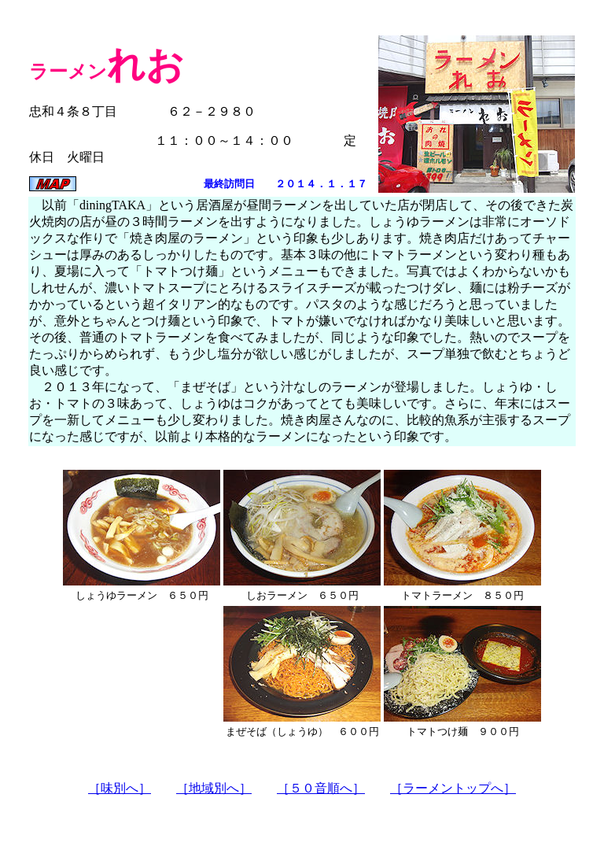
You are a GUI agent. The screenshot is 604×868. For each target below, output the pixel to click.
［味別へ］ (120, 788)
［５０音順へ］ (321, 788)
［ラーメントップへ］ (453, 788)
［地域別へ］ (214, 788)
